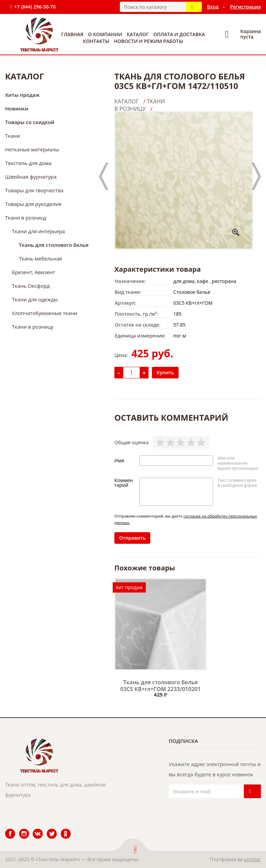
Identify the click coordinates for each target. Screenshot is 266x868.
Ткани (12, 136)
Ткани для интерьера (38, 231)
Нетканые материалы (32, 149)
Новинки (17, 108)
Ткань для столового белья (54, 245)
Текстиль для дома (28, 163)
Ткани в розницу (26, 218)
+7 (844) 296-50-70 (35, 7)
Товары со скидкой (30, 122)
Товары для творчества (34, 190)
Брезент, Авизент (34, 272)
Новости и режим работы (149, 41)
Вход (213, 7)
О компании (105, 34)
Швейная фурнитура (31, 177)
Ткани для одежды (35, 299)
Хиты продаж (22, 95)
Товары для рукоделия (33, 204)
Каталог (138, 34)
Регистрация (246, 7)
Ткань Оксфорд (31, 286)
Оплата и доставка (179, 34)
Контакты (96, 41)
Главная (72, 34)
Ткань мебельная (40, 258)
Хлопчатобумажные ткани (45, 313)
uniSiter (253, 859)
